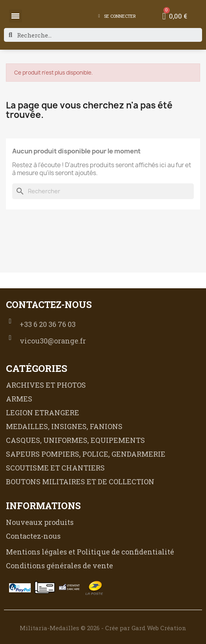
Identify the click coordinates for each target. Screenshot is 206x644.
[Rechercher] (103, 191)
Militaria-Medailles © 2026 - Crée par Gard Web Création (103, 628)
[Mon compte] (117, 16)
